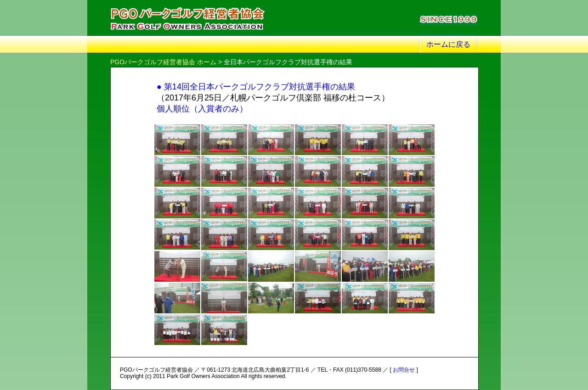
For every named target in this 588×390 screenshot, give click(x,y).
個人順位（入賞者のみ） (202, 109)
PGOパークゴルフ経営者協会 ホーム (163, 62)
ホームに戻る (448, 44)
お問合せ (404, 370)
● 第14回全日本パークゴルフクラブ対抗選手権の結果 (256, 87)
